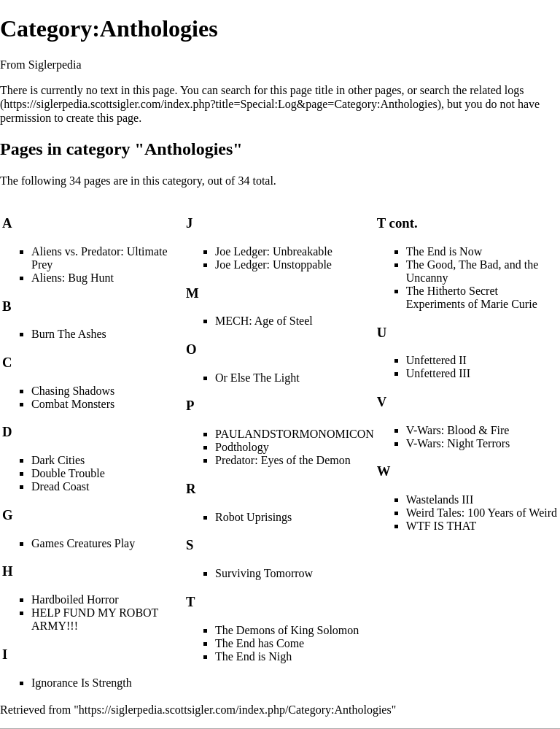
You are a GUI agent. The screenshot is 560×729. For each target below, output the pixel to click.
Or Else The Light (257, 378)
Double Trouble (68, 473)
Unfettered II (436, 360)
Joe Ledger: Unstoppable (273, 265)
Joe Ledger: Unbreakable (274, 251)
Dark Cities (58, 460)
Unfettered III (438, 373)
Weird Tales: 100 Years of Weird (482, 513)
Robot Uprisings (253, 517)
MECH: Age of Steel (264, 321)
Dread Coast (61, 486)
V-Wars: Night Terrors (458, 443)
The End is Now (444, 251)
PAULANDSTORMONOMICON (295, 434)
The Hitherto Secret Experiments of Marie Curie (472, 297)
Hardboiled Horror (75, 599)
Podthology (242, 447)
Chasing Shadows (73, 391)
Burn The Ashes (69, 334)
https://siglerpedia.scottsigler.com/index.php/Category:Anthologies (235, 710)
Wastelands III (440, 499)
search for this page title (277, 90)
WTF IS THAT (442, 526)
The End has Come (260, 643)
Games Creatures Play (83, 543)
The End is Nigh (253, 656)
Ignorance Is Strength (82, 683)
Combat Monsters (73, 404)
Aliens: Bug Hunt (73, 278)
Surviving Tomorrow (264, 573)
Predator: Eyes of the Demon (283, 460)
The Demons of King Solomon (287, 630)
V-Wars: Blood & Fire (458, 430)
